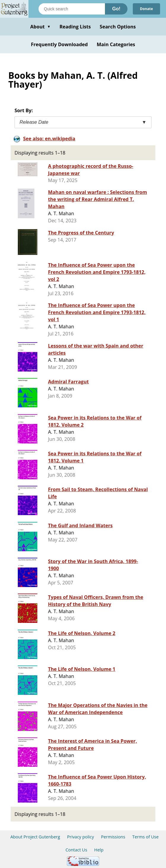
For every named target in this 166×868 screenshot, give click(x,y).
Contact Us (76, 850)
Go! (116, 9)
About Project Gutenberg (35, 837)
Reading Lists (75, 27)
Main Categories (116, 44)
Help (99, 850)
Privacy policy (80, 837)
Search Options (118, 27)
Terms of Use (145, 837)
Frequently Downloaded (59, 44)
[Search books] (72, 9)
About (40, 27)
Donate (146, 9)
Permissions (113, 837)
